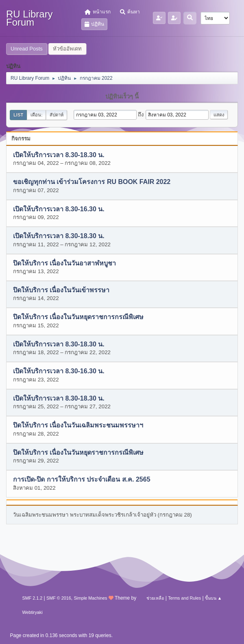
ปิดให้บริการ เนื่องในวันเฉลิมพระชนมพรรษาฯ (78, 426)
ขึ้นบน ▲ (213, 598)
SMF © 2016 (59, 598)
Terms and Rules (184, 598)
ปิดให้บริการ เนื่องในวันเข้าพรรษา (61, 290)
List (18, 115)
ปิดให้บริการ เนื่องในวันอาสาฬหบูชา (64, 263)
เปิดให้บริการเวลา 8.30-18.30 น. (59, 155)
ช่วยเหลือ (155, 598)
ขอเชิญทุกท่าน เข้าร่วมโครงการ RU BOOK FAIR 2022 (92, 182)
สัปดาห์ (57, 115)
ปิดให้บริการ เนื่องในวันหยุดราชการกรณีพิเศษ (78, 317)
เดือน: (36, 115)
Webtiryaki (33, 612)
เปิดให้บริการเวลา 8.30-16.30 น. (59, 209)
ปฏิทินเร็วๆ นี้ (122, 96)
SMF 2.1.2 (33, 598)
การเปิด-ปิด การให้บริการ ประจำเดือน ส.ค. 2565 (82, 480)
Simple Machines (90, 598)
